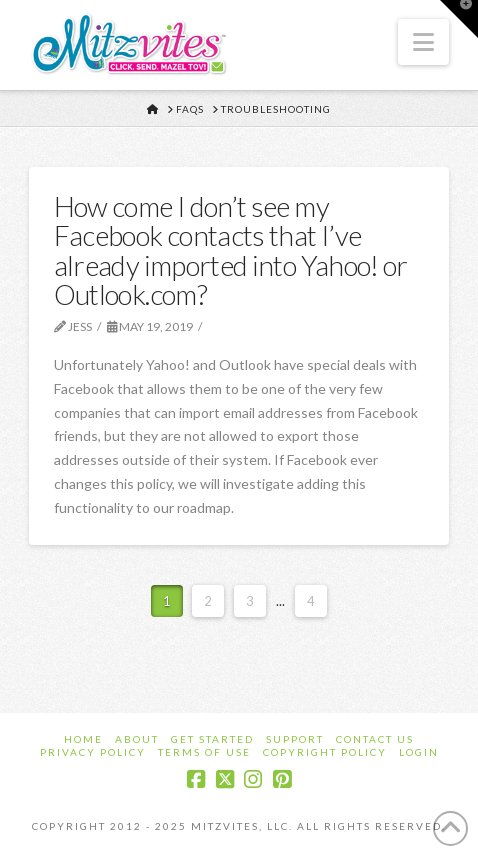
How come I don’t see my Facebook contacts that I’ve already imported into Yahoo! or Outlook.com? (231, 250)
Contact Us (375, 739)
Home (83, 739)
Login (419, 752)
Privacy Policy (93, 752)
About (137, 739)
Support (295, 739)
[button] (423, 42)
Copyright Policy (325, 752)
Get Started (212, 739)
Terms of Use (204, 752)
